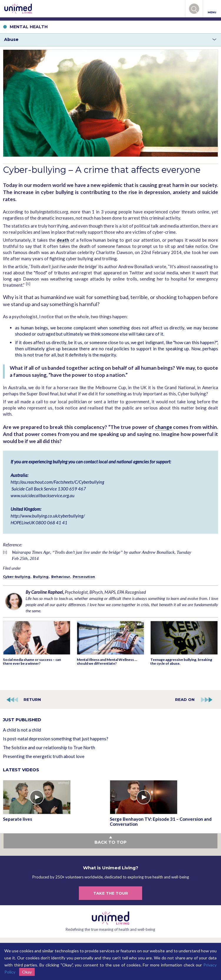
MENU (212, 9)
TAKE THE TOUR (111, 893)
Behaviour (61, 577)
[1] (28, 284)
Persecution (84, 577)
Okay (27, 972)
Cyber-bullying (17, 577)
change (164, 427)
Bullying (41, 577)
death (63, 240)
